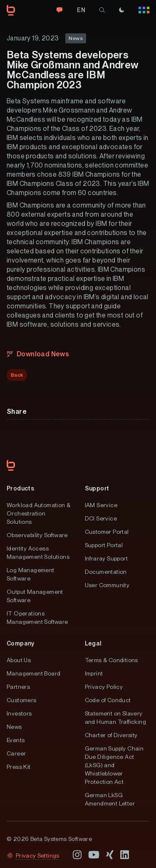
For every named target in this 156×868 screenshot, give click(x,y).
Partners (18, 687)
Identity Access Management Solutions (38, 553)
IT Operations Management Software (37, 618)
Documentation (106, 572)
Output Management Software (35, 596)
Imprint (94, 673)
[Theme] (121, 10)
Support (97, 488)
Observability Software (37, 535)
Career (16, 753)
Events (16, 740)
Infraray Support (106, 558)
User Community (107, 585)
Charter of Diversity (111, 735)
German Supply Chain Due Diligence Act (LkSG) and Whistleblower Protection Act (114, 765)
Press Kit (19, 767)
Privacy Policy (104, 687)
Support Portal (104, 545)
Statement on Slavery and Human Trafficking (115, 718)
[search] (102, 10)
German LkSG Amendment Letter (110, 799)
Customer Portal (107, 532)
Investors (19, 713)
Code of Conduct (108, 700)
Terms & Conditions (111, 660)
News (14, 727)
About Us (19, 660)
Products (20, 488)
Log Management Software (31, 574)
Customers (22, 700)
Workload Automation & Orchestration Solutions (38, 513)
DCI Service (101, 518)
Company (21, 643)
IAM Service (101, 505)
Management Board (33, 673)
